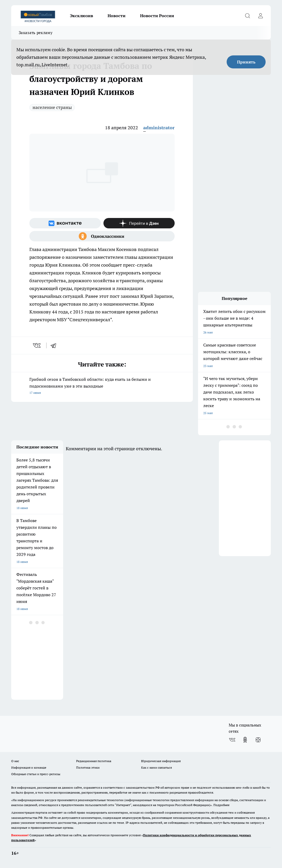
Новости (117, 16)
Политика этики (88, 767)
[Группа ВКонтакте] (65, 223)
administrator (159, 128)
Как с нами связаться (156, 767)
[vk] (37, 345)
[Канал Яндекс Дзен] (139, 223)
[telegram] (55, 345)
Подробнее (221, 805)
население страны (52, 107)
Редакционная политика (94, 761)
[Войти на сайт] (260, 16)
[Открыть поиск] (247, 16)
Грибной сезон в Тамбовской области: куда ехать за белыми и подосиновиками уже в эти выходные (102, 386)
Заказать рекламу (36, 33)
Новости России (157, 16)
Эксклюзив (81, 16)
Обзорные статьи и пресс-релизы (36, 774)
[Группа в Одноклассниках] (102, 236)
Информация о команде (29, 767)
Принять (246, 62)
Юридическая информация (161, 761)
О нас (15, 761)
